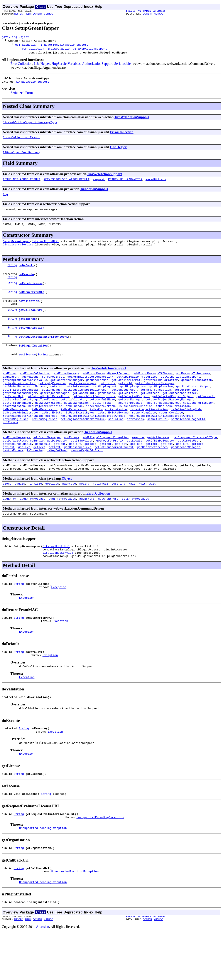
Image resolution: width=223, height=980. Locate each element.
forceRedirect (53, 393)
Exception (59, 623)
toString (118, 514)
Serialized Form (22, 95)
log (5, 199)
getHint (56, 405)
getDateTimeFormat (126, 397)
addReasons (30, 393)
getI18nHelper (82, 467)
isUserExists (52, 436)
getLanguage (51, 408)
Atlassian (43, 976)
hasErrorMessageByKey (162, 424)
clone (7, 514)
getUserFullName (102, 420)
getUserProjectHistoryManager (169, 420)
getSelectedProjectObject (173, 416)
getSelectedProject (133, 416)
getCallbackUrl (31, 322)
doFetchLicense (31, 293)
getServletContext (17, 420)
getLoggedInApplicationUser (86, 408)
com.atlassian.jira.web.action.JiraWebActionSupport (64, 49)
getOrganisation (31, 341)
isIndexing (35, 479)
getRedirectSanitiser (179, 412)
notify (84, 514)
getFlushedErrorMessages (155, 401)
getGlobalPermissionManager (25, 405)
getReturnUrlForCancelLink (48, 416)
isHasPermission (16, 432)
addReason (10, 393)
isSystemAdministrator (21, 436)
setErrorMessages (135, 530)
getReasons (106, 412)
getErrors (107, 401)
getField (125, 401)
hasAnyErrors (13, 479)
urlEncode (10, 448)
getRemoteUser (189, 467)
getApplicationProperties (137, 393)
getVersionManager (17, 424)
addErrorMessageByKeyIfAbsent (106, 389)
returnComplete (144, 436)
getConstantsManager (66, 397)
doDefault (26, 274)
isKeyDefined (57, 479)
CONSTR (37, 14)
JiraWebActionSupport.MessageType (30, 125)
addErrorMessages (16, 463)
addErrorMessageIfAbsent (153, 389)
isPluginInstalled (33, 360)
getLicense (27, 331)
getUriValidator (73, 420)
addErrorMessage (67, 389)
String (12, 274)
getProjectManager (55, 412)
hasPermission (14, 428)
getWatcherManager (185, 475)
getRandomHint (84, 412)
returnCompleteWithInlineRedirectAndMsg (93, 440)
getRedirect (128, 412)
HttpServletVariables (66, 64)
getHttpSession (161, 405)
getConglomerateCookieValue (25, 397)
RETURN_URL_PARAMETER (125, 184)
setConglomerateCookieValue (83, 444)
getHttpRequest (105, 405)
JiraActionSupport (94, 194)
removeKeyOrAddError (87, 479)
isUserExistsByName (113, 436)
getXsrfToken (103, 424)
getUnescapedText (78, 475)
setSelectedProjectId (188, 444)
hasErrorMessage (129, 424)
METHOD (48, 14)
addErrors (72, 463)
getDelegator (57, 467)
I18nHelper (42, 64)
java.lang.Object (15, 37)
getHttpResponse (133, 405)
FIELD (28, 14)
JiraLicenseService (18, 252)
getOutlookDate (186, 408)
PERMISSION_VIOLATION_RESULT (67, 184)
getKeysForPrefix (110, 467)
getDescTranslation (196, 397)
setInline (116, 444)
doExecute (26, 283)
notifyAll (101, 514)
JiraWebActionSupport (32, 83)
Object (67, 508)
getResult (43, 471)
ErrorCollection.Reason (22, 140)
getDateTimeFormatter (161, 397)
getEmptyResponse (52, 401)
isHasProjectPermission (108, 432)
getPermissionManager (20, 412)
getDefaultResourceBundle (23, 467)
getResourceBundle (17, 471)
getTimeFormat (46, 420)
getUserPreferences (152, 475)
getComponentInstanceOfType (195, 463)
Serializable (123, 64)
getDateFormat (97, 397)
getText (60, 471)
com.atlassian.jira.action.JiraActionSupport (52, 45)
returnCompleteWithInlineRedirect (30, 440)
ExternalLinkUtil (45, 248)
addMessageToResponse (193, 389)
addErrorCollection (35, 389)
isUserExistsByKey (80, 436)
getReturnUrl (13, 416)
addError (10, 389)
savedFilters (156, 184)
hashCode (69, 514)
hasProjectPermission (45, 428)
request (99, 184)
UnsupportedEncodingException (100, 863)
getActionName (158, 463)
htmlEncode (74, 428)
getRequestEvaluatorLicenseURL (43, 350)
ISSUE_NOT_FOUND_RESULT (22, 184)
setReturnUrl (157, 444)
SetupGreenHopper (16, 248)
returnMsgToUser (16, 444)
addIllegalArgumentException (106, 463)
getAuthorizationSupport (180, 393)
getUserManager (130, 420)
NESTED (19, 14)
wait (132, 514)
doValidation (29, 312)
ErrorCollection (21, 64)
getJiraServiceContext (21, 408)
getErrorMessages (83, 401)
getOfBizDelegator (160, 467)
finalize (35, 514)
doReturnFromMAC (31, 302)
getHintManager (78, 405)
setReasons (135, 444)
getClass (52, 514)
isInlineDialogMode (186, 432)
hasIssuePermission (198, 424)
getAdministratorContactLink (90, 393)
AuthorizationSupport (97, 64)
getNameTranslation (156, 408)
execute (138, 463)
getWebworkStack (48, 424)
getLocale (134, 467)
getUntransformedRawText (114, 475)
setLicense (27, 369)
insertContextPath (101, 428)
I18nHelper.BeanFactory (22, 156)
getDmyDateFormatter (19, 401)
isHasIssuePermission (135, 428)
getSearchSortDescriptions (94, 416)
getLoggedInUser (124, 408)
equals (20, 514)
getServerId (206, 416)
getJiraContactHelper (193, 405)
